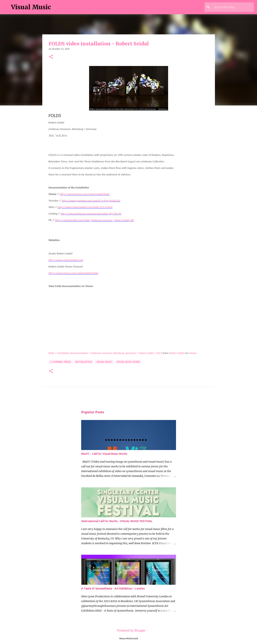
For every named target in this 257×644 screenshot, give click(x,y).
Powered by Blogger (129, 630)
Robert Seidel (177, 353)
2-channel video (61, 362)
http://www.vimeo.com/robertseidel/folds (85, 194)
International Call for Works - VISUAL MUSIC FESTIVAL (117, 521)
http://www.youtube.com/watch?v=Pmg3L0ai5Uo (91, 201)
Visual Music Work (128, 362)
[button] (51, 57)
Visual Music (31, 7)
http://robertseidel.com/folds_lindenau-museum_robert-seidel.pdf (94, 220)
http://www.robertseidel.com (66, 260)
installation (84, 362)
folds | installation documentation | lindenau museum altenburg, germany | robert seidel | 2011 (105, 353)
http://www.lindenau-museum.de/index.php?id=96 (91, 214)
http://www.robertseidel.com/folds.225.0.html (85, 207)
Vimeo (193, 353)
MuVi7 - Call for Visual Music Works (104, 454)
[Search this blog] (233, 7)
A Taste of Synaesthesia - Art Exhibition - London (113, 588)
